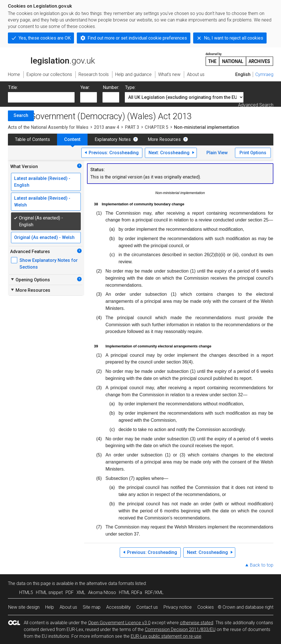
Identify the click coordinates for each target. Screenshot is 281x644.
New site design (24, 607)
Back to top (262, 565)
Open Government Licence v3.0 (119, 623)
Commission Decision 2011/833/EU (180, 629)
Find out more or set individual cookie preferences (137, 38)
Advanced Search (256, 105)
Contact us (147, 607)
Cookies (206, 607)
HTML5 (26, 592)
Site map (92, 607)
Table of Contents (32, 139)
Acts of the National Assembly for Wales (48, 127)
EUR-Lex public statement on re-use (166, 636)
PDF (70, 592)
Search (21, 115)
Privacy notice (178, 607)
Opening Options (30, 280)
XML (81, 592)
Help (50, 607)
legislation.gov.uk (51, 59)
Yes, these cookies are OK (45, 38)
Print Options (253, 153)
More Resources (164, 139)
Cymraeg (264, 74)
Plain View (217, 153)
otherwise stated (197, 623)
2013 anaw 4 (107, 127)
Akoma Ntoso (102, 592)
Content (72, 139)
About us (68, 607)
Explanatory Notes (113, 139)
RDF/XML (154, 592)
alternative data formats (110, 583)
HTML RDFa (130, 592)
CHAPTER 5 (157, 127)
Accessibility (118, 607)
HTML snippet (49, 592)
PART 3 (132, 127)
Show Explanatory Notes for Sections (49, 264)
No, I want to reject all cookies (234, 38)
